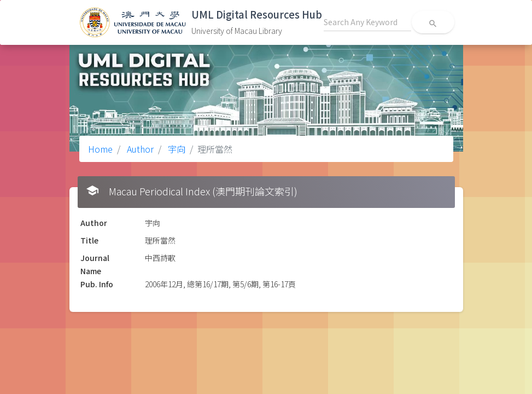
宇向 (176, 149)
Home (100, 149)
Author (139, 149)
